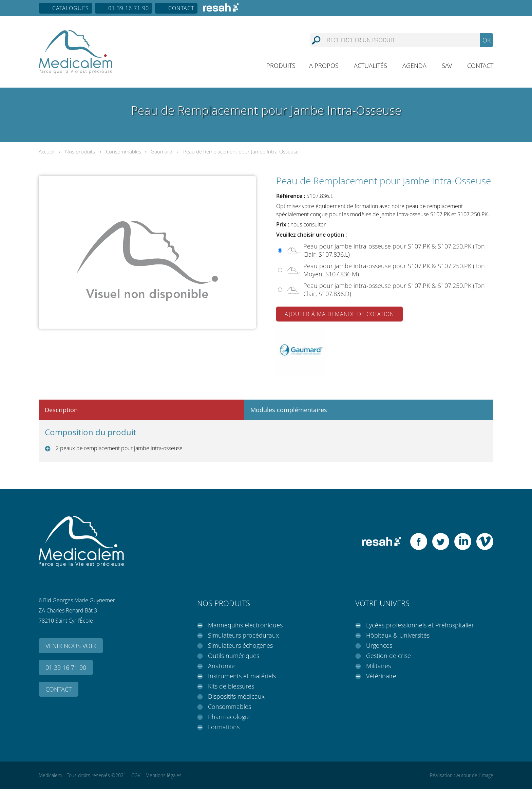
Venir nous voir (71, 646)
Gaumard (161, 151)
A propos (324, 66)
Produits (281, 66)
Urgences (379, 645)
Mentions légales (164, 775)
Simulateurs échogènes (240, 645)
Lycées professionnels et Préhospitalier (420, 625)
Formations (224, 727)
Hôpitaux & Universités (398, 635)
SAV (447, 66)
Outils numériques (234, 656)
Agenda (414, 66)
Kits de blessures (231, 686)
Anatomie (221, 666)
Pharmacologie (229, 717)
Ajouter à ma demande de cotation (339, 314)
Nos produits (80, 151)
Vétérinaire (381, 676)
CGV (136, 775)
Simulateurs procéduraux (243, 635)
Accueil (46, 151)
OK (487, 40)
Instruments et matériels (242, 676)
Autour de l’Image (475, 775)
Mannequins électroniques (245, 625)
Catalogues (71, 8)
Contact (181, 8)
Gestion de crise (388, 656)
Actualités (370, 66)
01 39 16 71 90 (129, 8)
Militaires (378, 666)
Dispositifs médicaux (236, 696)
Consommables (123, 151)
